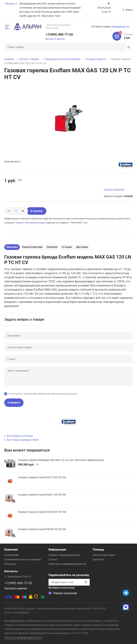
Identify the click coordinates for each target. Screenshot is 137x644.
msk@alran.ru (120, 27)
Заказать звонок (55, 39)
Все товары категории (20, 436)
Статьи (53, 559)
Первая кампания (65, 593)
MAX (27, 223)
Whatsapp (39, 223)
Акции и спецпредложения (64, 555)
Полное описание (114, 190)
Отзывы (67, 247)
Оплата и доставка (104, 555)
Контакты (10, 564)
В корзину (39, 211)
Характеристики (32, 247)
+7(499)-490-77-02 (59, 34)
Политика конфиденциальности (67, 564)
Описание (12, 247)
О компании (11, 555)
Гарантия (98, 559)
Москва (10, 4)
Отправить (14, 403)
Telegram (20, 223)
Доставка (82, 247)
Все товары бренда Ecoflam (23, 440)
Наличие (52, 247)
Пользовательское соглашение (23, 559)
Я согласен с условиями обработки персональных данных (43, 394)
